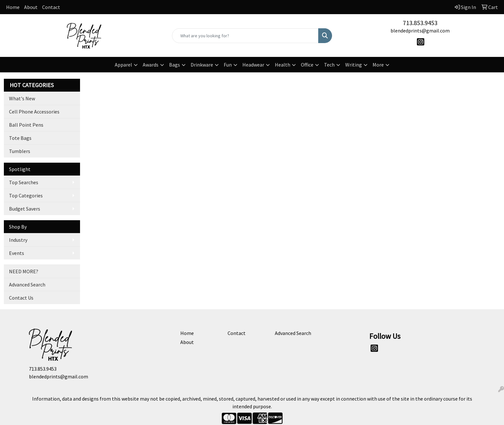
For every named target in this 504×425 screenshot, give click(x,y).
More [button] (378, 65)
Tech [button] (329, 65)
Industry (18, 240)
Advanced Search (27, 285)
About (31, 7)
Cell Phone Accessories (34, 112)
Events (17, 253)
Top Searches (24, 182)
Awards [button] (151, 65)
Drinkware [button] (202, 65)
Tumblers (20, 151)
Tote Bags (20, 138)
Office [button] (307, 65)
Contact (51, 7)
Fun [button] (228, 65)
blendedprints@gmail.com (420, 31)
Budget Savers (25, 209)
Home (13, 7)
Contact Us (21, 298)
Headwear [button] (253, 65)
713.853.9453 (420, 23)
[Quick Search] (245, 36)
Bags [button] (175, 65)
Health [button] (283, 65)
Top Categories (26, 195)
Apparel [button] (123, 65)
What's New (22, 98)
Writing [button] (354, 65)
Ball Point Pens (26, 125)
